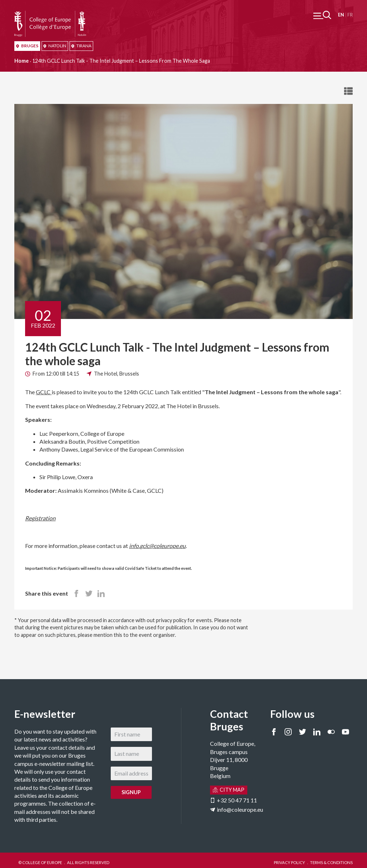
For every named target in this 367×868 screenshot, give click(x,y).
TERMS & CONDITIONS (331, 862)
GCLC (44, 392)
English (341, 15)
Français (350, 15)
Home (22, 61)
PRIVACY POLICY (289, 862)
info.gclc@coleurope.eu (157, 546)
